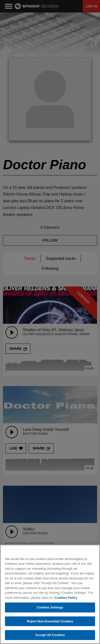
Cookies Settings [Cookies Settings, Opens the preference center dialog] (50, 608)
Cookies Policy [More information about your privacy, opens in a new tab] (66, 598)
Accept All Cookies (50, 635)
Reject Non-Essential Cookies (50, 622)
